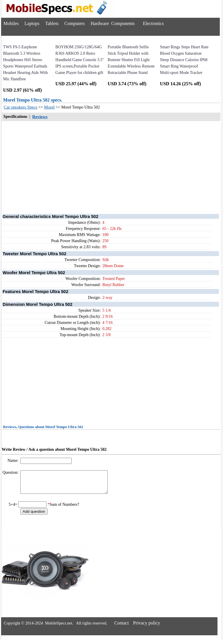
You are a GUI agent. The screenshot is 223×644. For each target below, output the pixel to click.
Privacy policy (146, 627)
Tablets (52, 23)
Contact (122, 627)
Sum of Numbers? (64, 509)
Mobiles (11, 23)
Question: (11, 472)
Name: (14, 461)
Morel (49, 107)
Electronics (153, 23)
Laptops (32, 23)
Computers (75, 23)
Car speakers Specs (21, 107)
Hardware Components (113, 23)
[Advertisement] (111, 167)
